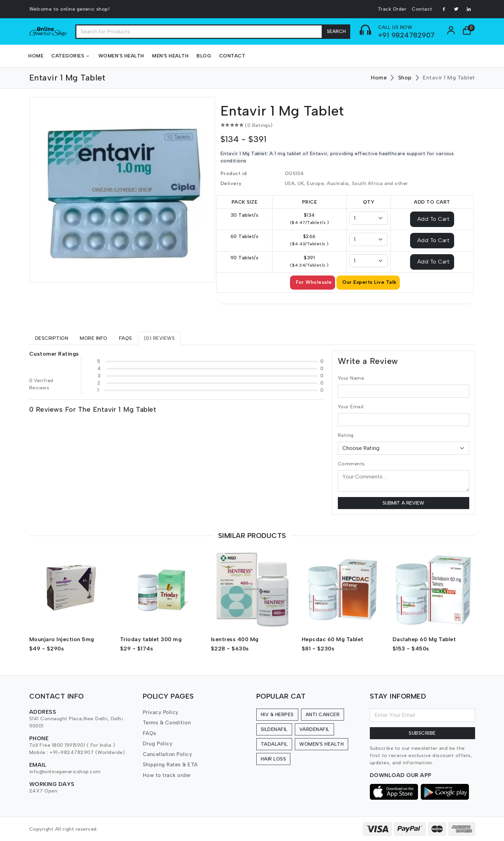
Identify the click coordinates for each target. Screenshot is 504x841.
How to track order (167, 775)
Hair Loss (274, 759)
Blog (204, 56)
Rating (346, 435)
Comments (351, 464)
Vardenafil (314, 729)
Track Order (392, 9)
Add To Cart (434, 219)
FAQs (150, 733)
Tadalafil (274, 744)
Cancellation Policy (168, 754)
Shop (405, 78)
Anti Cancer (323, 715)
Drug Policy (158, 744)
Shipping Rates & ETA (170, 765)
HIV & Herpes (277, 715)
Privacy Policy (161, 712)
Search (336, 31)
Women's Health (121, 56)
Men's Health (170, 56)
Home (36, 56)
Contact (422, 9)
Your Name (351, 378)
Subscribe (422, 733)
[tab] (52, 338)
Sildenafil (274, 729)
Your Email (351, 407)
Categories (71, 56)
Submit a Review (403, 503)
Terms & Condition (167, 723)
